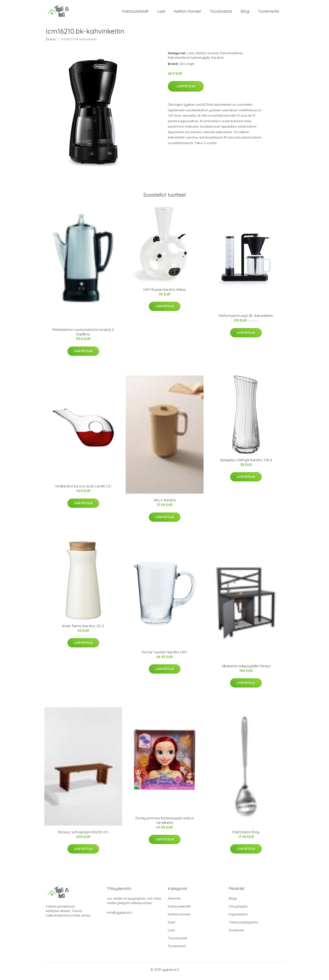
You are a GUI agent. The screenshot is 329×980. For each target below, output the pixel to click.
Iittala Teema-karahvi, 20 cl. (83, 629)
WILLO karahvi (164, 503)
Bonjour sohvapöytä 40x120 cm (83, 835)
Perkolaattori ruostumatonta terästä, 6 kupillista (83, 335)
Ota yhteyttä (238, 909)
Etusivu (51, 42)
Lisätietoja (186, 89)
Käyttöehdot (238, 917)
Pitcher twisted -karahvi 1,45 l (164, 655)
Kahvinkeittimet (231, 56)
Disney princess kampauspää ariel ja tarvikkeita (164, 823)
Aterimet (174, 901)
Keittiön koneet (187, 13)
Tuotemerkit (269, 13)
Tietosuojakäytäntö (243, 925)
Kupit (172, 925)
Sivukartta (236, 933)
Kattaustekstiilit (135, 13)
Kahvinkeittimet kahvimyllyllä (189, 61)
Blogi (245, 13)
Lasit (161, 13)
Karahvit (217, 61)
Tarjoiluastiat (221, 13)
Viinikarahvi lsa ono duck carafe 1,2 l (83, 489)
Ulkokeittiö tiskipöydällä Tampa (246, 669)
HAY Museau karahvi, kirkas (165, 292)
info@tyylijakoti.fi (120, 916)
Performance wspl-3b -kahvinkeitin (246, 319)
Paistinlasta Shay (246, 835)
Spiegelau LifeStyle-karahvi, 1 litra (246, 463)
